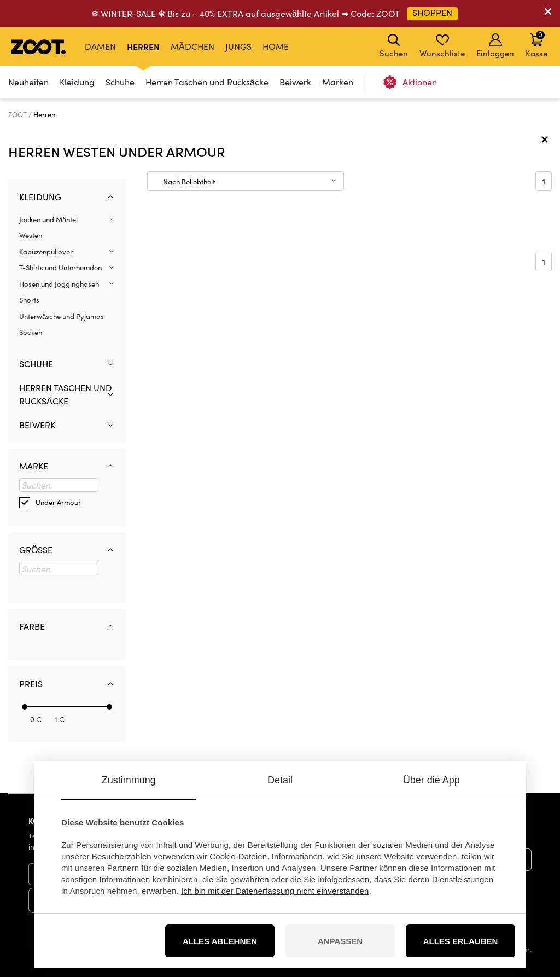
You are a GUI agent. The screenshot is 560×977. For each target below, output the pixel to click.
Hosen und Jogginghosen (59, 284)
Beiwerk (295, 82)
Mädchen (192, 46)
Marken (338, 82)
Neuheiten (28, 82)
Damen (100, 46)
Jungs (238, 46)
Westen (31, 235)
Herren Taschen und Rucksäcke (207, 82)
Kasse (536, 44)
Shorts (29, 300)
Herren (143, 46)
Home (276, 46)
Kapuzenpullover (46, 252)
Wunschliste (442, 46)
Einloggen (495, 46)
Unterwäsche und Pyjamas (62, 316)
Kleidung (77, 82)
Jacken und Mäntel (48, 219)
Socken (31, 332)
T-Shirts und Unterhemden (60, 267)
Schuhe (120, 82)
